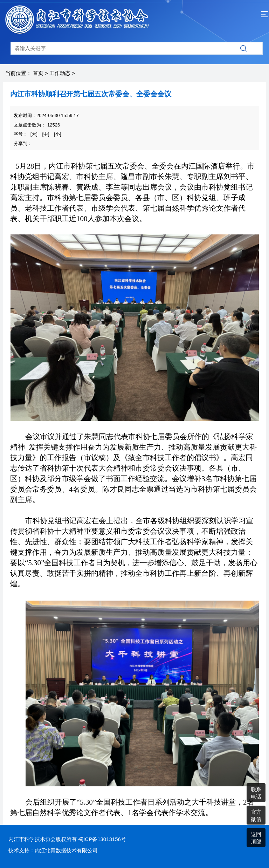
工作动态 (60, 73)
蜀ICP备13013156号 (102, 839)
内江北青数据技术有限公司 (66, 850)
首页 (38, 73)
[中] (46, 134)
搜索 (243, 48)
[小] (57, 134)
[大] (34, 134)
